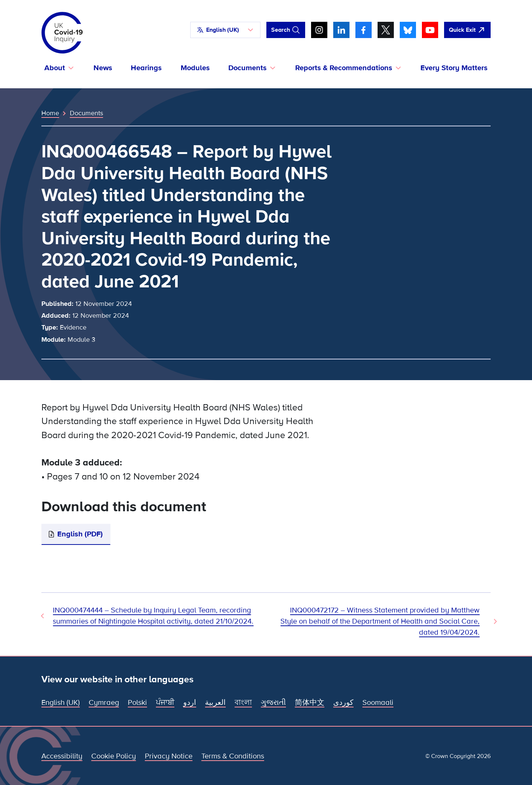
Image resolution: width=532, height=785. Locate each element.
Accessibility (62, 756)
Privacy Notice (169, 756)
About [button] (55, 68)
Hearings (146, 68)
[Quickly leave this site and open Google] (467, 30)
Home (50, 113)
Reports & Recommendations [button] (344, 68)
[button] (225, 30)
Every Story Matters (454, 68)
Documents (86, 113)
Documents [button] (248, 68)
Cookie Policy (114, 756)
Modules (195, 68)
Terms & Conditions (233, 756)
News (103, 68)
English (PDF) (80, 534)
